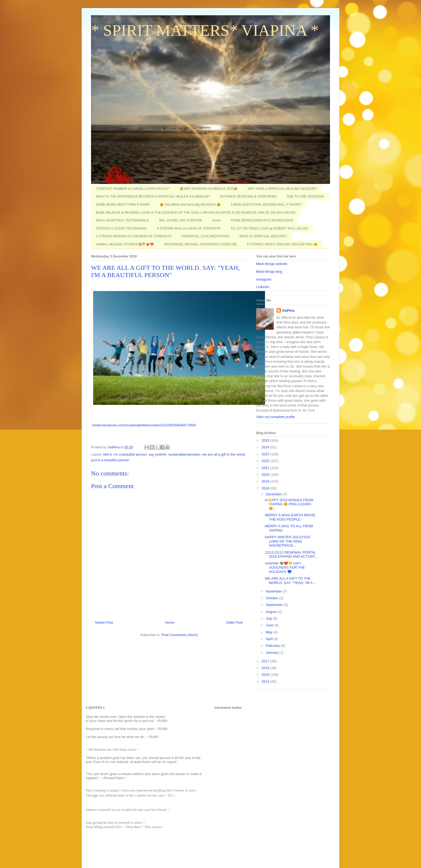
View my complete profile (275, 417)
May (270, 632)
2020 (266, 475)
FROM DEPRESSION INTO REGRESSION (262, 220)
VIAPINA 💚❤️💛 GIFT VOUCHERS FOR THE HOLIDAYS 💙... (285, 568)
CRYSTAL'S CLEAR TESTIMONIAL (121, 228)
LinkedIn (263, 287)
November (274, 591)
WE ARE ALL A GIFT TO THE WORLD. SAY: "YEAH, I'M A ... (291, 581)
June (270, 625)
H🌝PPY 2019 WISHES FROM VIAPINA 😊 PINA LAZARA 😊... (289, 504)
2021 (266, 468)
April (270, 639)
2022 (266, 461)
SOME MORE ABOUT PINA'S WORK (123, 205)
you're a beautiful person (110, 460)
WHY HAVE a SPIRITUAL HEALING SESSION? (282, 189)
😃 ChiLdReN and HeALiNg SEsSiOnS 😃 (190, 205)
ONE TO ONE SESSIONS (306, 197)
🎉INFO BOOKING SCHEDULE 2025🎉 (209, 189)
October (273, 598)
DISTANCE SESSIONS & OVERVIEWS (248, 197)
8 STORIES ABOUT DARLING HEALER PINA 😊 (282, 244)
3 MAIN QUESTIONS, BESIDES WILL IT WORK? (266, 205)
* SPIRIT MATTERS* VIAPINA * (205, 30)
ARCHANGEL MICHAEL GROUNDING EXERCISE (200, 244)
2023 (266, 454)
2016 (266, 668)
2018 (266, 488)
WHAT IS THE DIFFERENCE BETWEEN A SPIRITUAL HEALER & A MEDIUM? (153, 197)
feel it (108, 454)
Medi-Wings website (272, 264)
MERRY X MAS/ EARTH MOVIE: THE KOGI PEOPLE (290, 517)
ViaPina (288, 310)
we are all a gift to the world (223, 454)
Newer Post (104, 622)
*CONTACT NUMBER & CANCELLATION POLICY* (133, 189)
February (273, 646)
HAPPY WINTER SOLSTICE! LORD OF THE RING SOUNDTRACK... (288, 541)
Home (216, 220)
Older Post (235, 622)
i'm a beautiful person (130, 454)
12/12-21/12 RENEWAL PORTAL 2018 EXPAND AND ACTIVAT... (291, 555)
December (274, 494)
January (273, 653)
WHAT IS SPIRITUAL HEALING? (263, 236)
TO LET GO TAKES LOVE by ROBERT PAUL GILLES (269, 228)
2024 (266, 447)
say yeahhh (157, 454)
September (275, 605)
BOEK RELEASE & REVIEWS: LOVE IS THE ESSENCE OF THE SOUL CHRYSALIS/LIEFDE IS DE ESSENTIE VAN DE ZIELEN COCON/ (196, 213)
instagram (264, 279)
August (272, 612)
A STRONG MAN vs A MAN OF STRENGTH (189, 228)
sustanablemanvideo (184, 454)
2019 (266, 481)
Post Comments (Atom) (179, 635)
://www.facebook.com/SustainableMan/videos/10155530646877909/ (144, 425)
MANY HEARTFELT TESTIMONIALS (122, 220)
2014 (266, 682)
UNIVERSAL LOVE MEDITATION (205, 236)
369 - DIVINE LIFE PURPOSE (181, 220)
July (269, 618)
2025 (266, 440)
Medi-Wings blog (269, 272)
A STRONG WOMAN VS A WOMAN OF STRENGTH (134, 236)
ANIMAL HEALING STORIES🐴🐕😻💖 (125, 244)
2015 (266, 675)
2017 (266, 661)
